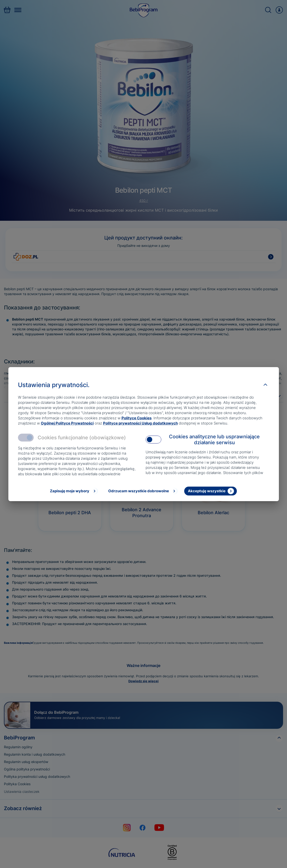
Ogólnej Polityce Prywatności (67, 423)
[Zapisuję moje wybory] (73, 491)
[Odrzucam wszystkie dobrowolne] (142, 491)
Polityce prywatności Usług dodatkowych (140, 423)
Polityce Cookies (136, 418)
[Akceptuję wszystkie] (211, 491)
